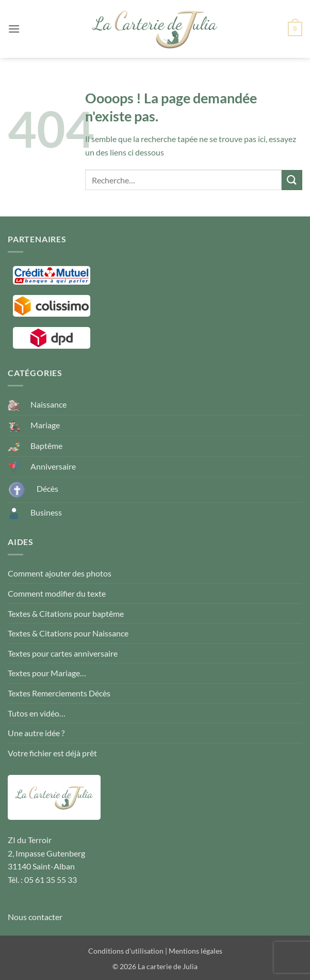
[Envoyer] (292, 180)
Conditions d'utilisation (126, 951)
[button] (14, 29)
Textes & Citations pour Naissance (68, 633)
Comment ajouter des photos (60, 573)
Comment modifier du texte (57, 593)
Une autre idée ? (36, 733)
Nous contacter (35, 917)
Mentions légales (195, 951)
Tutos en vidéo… (37, 713)
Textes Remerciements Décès (59, 693)
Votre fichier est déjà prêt (52, 753)
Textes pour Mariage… (47, 673)
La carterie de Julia (168, 966)
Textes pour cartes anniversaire (63, 653)
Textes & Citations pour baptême (66, 613)
